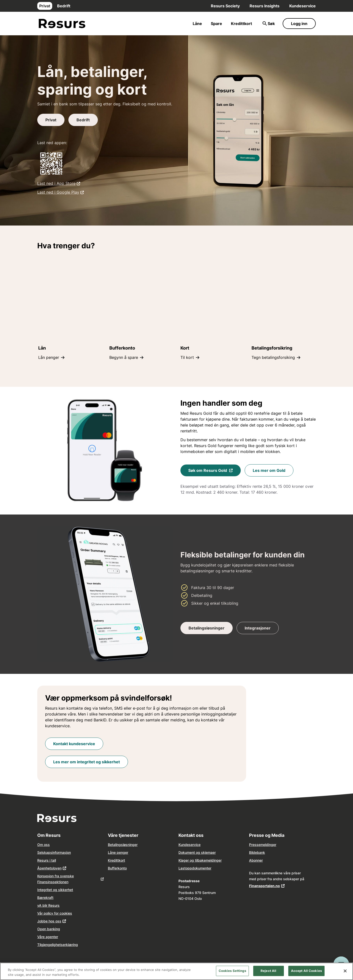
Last (182, 868)
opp (189, 868)
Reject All (268, 971)
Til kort (190, 357)
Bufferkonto (117, 868)
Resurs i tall (47, 860)
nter (208, 868)
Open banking (49, 929)
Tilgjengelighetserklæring (58, 945)
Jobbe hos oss (49, 921)
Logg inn (299, 24)
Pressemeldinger (263, 845)
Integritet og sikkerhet (55, 890)
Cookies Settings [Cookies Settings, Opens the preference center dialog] (232, 971)
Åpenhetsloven (49, 868)
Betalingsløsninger (123, 845)
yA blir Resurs (48, 905)
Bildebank (257, 852)
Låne (197, 24)
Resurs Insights (265, 6)
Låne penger (118, 852)
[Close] (345, 971)
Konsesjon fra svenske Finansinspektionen (56, 879)
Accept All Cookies (306, 971)
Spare (216, 24)
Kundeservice (303, 6)
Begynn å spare (126, 357)
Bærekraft (45, 898)
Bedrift (64, 6)
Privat (45, 6)
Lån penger (51, 357)
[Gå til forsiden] (62, 24)
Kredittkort (241, 24)
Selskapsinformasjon (54, 852)
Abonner (256, 860)
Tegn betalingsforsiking (276, 357)
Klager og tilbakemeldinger (200, 860)
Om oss (44, 845)
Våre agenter (48, 937)
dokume (198, 868)
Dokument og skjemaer (197, 852)
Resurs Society (225, 6)
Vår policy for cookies (55, 913)
